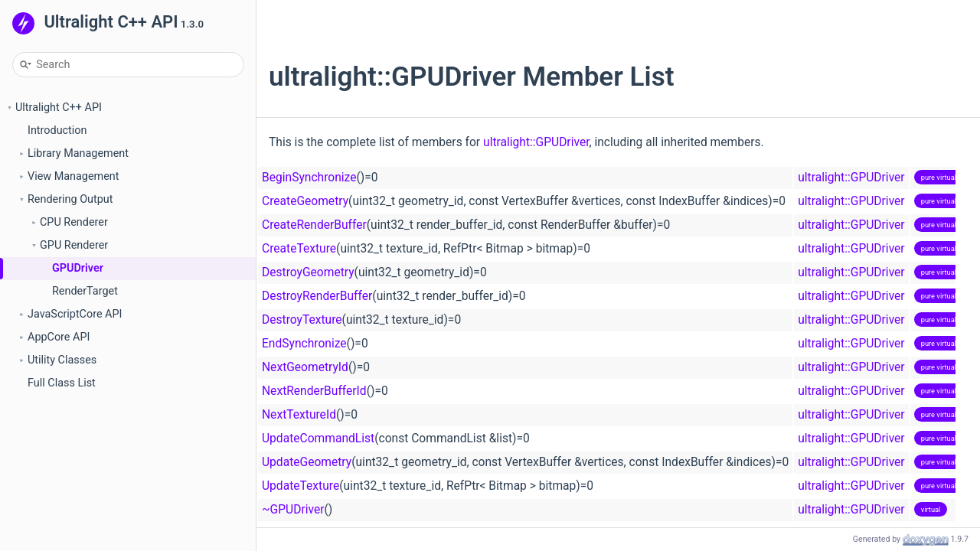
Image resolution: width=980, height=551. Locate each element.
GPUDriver (78, 268)
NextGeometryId (305, 367)
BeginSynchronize (309, 178)
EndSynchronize (304, 344)
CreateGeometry (305, 201)
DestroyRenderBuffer (317, 296)
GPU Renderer (74, 245)
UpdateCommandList (318, 439)
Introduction (57, 130)
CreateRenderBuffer (314, 225)
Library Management (78, 153)
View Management (73, 176)
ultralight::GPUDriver (536, 142)
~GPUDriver (293, 510)
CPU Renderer (74, 222)
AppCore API (59, 337)
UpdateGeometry (307, 462)
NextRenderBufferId (314, 391)
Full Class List (62, 383)
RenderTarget (85, 291)
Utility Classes (62, 360)
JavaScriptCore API (75, 314)
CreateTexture (299, 249)
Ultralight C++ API (59, 108)
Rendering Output (70, 199)
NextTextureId (299, 415)
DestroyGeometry (308, 272)
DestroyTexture (302, 320)
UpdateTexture (301, 486)
